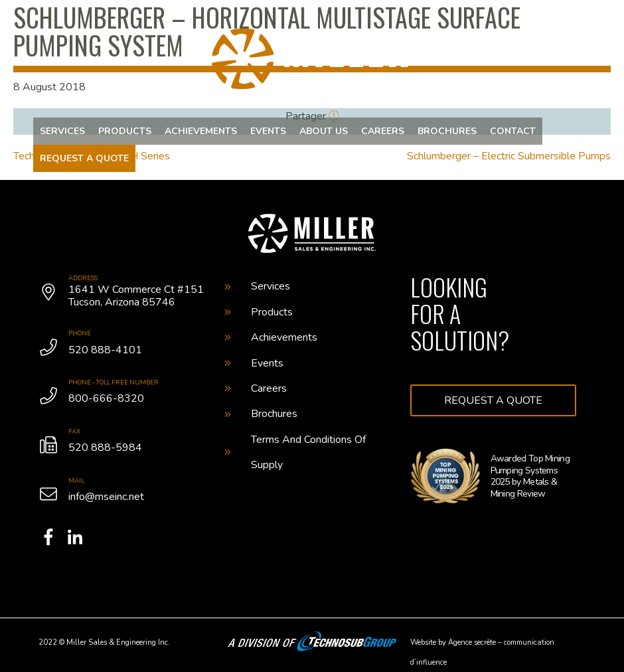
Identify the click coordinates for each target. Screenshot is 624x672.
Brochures (447, 131)
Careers (383, 131)
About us (324, 131)
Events (268, 131)
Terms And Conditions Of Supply (295, 452)
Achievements (201, 131)
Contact (513, 131)
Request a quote (84, 158)
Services (62, 131)
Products (125, 131)
